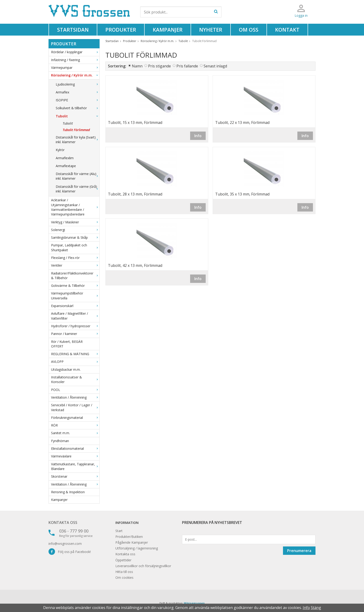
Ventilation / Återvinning (75, 397)
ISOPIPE (78, 100)
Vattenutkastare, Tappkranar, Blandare (75, 466)
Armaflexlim (65, 158)
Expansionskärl (75, 306)
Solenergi (75, 230)
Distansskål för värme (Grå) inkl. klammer (78, 189)
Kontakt (287, 30)
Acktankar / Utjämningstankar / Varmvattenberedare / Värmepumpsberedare (75, 207)
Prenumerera (299, 551)
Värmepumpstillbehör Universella (75, 296)
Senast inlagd (215, 66)
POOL (75, 390)
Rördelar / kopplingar (75, 52)
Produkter (121, 30)
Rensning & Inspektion (68, 492)
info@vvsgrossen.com (65, 544)
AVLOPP (75, 362)
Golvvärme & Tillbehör (75, 286)
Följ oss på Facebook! (70, 552)
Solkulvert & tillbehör (78, 108)
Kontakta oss (63, 523)
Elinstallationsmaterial (75, 448)
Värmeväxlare (75, 456)
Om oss (249, 30)
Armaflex (78, 92)
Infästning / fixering (75, 60)
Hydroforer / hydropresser (75, 326)
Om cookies (124, 577)
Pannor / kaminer (75, 334)
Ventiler (75, 265)
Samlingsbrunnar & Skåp (75, 237)
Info (198, 136)
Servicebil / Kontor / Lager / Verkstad (75, 407)
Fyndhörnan (60, 441)
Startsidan (73, 30)
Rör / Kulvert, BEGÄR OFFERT (67, 344)
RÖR (75, 425)
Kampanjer (168, 30)
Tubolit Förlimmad (76, 130)
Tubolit (78, 116)
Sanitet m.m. (75, 433)
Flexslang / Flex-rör (75, 258)
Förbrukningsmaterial (75, 418)
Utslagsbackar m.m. (66, 369)
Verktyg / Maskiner (75, 222)
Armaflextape (66, 166)
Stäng (316, 608)
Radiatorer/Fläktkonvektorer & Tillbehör (75, 276)
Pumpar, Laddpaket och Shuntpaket (75, 247)
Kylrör (60, 150)
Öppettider (123, 560)
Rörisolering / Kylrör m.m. (75, 75)
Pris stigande (159, 66)
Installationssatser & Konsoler (75, 379)
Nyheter (211, 30)
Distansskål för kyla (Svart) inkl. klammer (78, 140)
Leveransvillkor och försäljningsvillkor (143, 566)
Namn (137, 66)
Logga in (301, 15)
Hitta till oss (124, 572)
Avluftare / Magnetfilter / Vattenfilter (75, 316)
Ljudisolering (78, 84)
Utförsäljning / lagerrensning (137, 548)
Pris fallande (187, 66)
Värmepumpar (75, 68)
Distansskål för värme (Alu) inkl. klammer (78, 176)
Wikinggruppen (194, 603)
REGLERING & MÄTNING (75, 354)
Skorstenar (75, 476)
